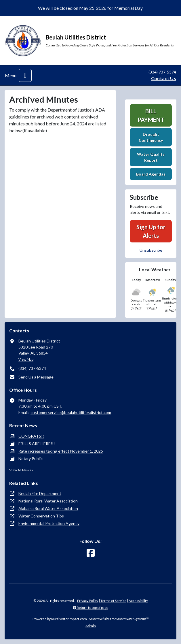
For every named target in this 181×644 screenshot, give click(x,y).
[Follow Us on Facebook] (91, 553)
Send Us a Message (36, 377)
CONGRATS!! (31, 436)
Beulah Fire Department (40, 493)
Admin (91, 626)
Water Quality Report (151, 157)
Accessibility (138, 601)
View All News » (21, 470)
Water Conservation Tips (41, 516)
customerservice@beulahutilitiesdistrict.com (71, 412)
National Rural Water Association (48, 501)
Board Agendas (151, 174)
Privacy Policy (88, 601)
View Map (26, 359)
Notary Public (31, 458)
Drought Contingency (151, 137)
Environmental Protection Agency (49, 523)
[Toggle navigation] (25, 75)
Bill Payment (151, 115)
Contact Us (164, 78)
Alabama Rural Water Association (48, 508)
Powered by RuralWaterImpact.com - (90, 619)
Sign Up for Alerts (151, 231)
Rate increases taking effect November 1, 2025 (61, 451)
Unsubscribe (151, 250)
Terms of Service (113, 601)
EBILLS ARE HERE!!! (37, 444)
